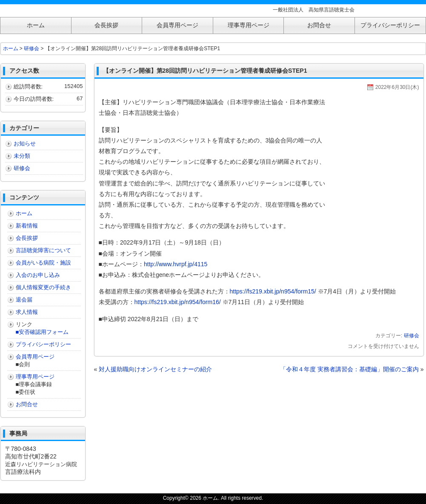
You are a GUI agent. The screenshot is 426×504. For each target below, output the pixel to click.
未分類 (22, 156)
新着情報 (27, 226)
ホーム (11, 48)
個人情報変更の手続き (43, 287)
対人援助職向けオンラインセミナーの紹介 (155, 369)
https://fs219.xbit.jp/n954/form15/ (273, 291)
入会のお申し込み (38, 275)
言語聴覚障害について (43, 250)
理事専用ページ (35, 377)
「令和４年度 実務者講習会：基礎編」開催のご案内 (349, 369)
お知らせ (25, 144)
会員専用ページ (35, 357)
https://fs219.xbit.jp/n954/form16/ (178, 302)
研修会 (412, 336)
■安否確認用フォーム (42, 332)
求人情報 (27, 312)
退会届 (24, 300)
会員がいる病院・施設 (43, 263)
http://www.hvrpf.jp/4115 (176, 264)
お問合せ (27, 404)
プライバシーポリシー (43, 344)
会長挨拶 (27, 238)
